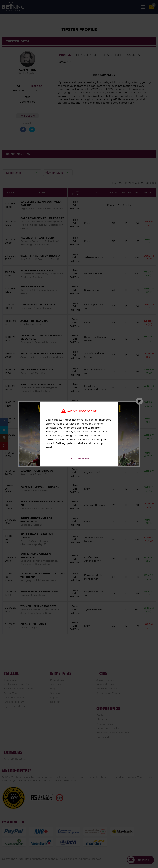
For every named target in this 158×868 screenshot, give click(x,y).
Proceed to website (79, 458)
